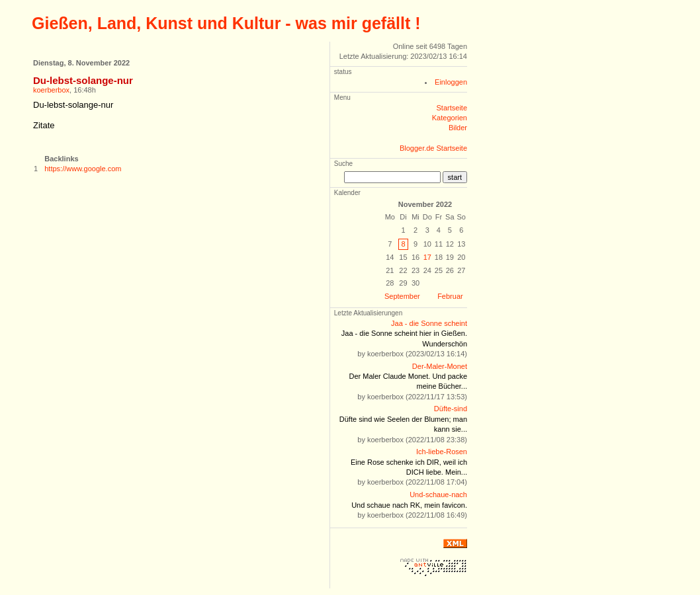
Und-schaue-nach (438, 495)
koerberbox (51, 90)
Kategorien (450, 118)
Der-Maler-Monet (440, 366)
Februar (450, 296)
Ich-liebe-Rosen (442, 452)
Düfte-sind (451, 409)
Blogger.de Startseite (433, 148)
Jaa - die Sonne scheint (429, 323)
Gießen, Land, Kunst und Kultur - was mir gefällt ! (226, 23)
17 (427, 257)
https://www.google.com (83, 169)
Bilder (458, 128)
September (402, 296)
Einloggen (451, 82)
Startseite (452, 108)
